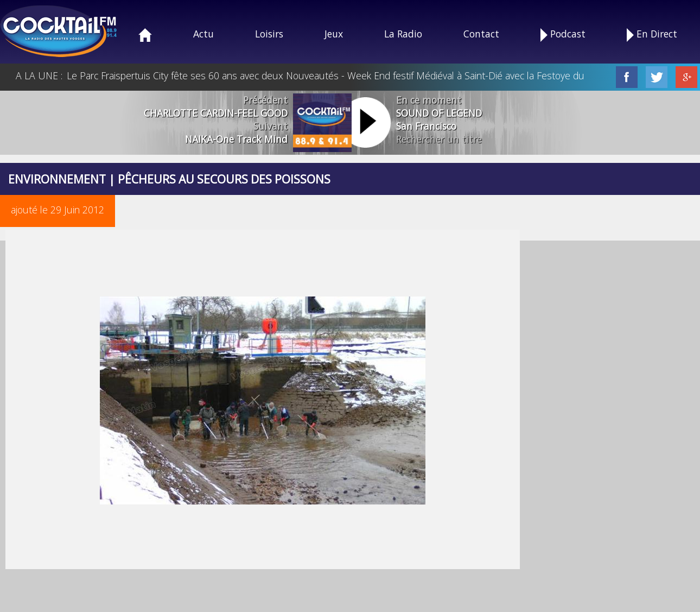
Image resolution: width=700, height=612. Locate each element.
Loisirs (269, 34)
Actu (203, 34)
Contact (481, 34)
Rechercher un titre (439, 139)
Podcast (563, 34)
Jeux (334, 34)
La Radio (403, 34)
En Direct (652, 34)
